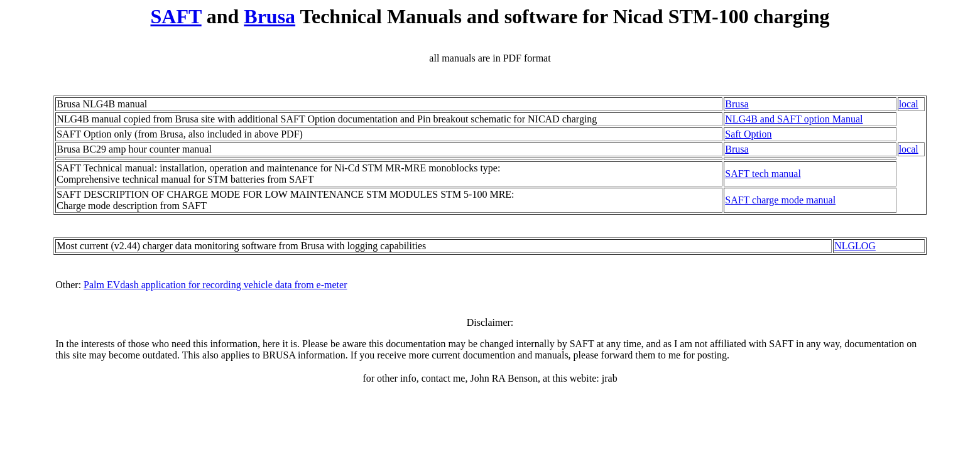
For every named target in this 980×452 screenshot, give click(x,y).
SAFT (176, 16)
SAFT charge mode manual (780, 200)
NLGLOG (855, 246)
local (909, 104)
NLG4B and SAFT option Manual (794, 119)
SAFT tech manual (763, 174)
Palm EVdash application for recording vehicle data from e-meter (215, 285)
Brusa (269, 16)
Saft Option (748, 134)
